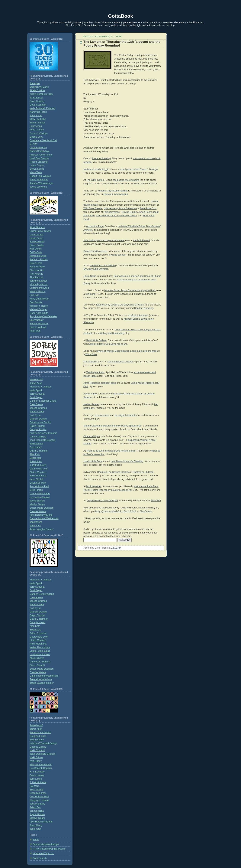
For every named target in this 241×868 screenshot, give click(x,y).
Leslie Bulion (37, 238)
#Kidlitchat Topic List (43, 853)
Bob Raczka (36, 302)
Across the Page (95, 226)
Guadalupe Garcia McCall (43, 140)
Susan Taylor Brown (40, 231)
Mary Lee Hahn (38, 119)
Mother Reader (91, 404)
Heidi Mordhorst (38, 476)
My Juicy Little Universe (96, 269)
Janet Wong (36, 522)
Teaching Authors (95, 372)
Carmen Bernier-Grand (42, 594)
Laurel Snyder (37, 165)
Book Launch (40, 858)
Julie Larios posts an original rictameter (104, 240)
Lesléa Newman (38, 148)
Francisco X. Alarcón (41, 387)
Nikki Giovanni (37, 750)
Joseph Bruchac (38, 408)
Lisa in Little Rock (93, 461)
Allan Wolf (35, 331)
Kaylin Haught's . (108, 344)
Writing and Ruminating (112, 333)
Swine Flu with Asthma (95, 251)
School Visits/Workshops (46, 844)
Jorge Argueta (37, 394)
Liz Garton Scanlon (40, 497)
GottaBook (121, 16)
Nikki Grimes (36, 444)
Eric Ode (34, 295)
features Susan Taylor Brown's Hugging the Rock (130, 290)
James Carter (37, 412)
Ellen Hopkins (37, 270)
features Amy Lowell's (120, 305)
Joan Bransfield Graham (43, 440)
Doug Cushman (38, 105)
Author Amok (91, 394)
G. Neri (34, 144)
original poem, (102, 501)
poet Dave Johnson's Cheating (127, 461)
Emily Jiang (36, 126)
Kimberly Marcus (39, 284)
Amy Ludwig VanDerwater (43, 316)
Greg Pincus (36, 490)
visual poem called (139, 169)
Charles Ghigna (38, 437)
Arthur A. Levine (38, 633)
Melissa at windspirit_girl (96, 169)
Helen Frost (36, 263)
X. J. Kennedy (37, 772)
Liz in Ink (91, 294)
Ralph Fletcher (37, 426)
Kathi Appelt (36, 390)
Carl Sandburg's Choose (120, 362)
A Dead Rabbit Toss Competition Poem (116, 216)
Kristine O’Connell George (43, 743)
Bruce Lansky (37, 775)
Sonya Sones (37, 169)
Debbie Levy (36, 137)
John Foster (36, 116)
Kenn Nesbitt (37, 479)
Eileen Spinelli (37, 665)
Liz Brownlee (37, 235)
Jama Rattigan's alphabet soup (100, 383)
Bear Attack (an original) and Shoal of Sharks (137, 276)
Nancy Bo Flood (38, 112)
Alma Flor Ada (37, 227)
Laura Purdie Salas (40, 494)
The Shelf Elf (90, 362)
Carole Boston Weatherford (44, 518)
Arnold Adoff (36, 380)
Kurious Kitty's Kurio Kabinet (113, 191)
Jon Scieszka (37, 811)
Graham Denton (38, 419)
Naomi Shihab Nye (40, 151)
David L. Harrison (39, 451)
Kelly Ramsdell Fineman (43, 108)
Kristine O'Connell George (43, 433)
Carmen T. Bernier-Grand (43, 401)
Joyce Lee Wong (39, 187)
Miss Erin (156, 501)
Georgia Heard (38, 622)
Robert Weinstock (39, 324)
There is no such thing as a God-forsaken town (111, 451)
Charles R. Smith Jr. (40, 662)
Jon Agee (35, 83)
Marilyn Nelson (38, 292)
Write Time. (92, 354)
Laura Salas (90, 276)
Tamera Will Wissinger (42, 183)
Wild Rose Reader (93, 208)
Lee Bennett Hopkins (41, 768)
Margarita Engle (38, 256)
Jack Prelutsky (37, 804)
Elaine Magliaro (38, 472)
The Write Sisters (95, 180)
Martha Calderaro (93, 426)
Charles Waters (38, 511)
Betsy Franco (37, 740)
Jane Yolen (36, 526)
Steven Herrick (38, 123)
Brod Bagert (36, 397)
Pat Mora (35, 786)
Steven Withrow (38, 327)
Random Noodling (144, 308)
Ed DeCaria (36, 252)
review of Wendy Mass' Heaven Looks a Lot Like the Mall (126, 351)
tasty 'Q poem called (116, 511)
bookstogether (94, 486)
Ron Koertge (36, 274)
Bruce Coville (37, 245)
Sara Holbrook (37, 267)
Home (36, 840)
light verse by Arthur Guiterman (120, 208)
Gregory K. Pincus (39, 800)
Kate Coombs (37, 242)
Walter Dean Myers (40, 647)
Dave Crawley (37, 101)
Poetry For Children (143, 472)
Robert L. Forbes (39, 259)
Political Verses (112, 212)
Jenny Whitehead (39, 180)
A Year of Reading (101, 158)
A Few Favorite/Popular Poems (49, 849)
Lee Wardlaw (37, 320)
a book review (102, 415)
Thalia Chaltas (37, 90)
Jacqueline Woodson (41, 679)
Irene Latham (37, 130)
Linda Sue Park (38, 483)
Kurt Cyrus (35, 415)
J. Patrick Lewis (38, 465)
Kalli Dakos (36, 249)
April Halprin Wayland (41, 515)
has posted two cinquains (126, 180)
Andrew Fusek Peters (41, 155)
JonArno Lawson (39, 281)
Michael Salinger (39, 309)
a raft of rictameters (138, 315)
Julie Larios (36, 462)
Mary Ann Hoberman (41, 765)
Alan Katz (35, 454)
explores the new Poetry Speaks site (122, 426)
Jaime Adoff (36, 383)
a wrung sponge (117, 255)
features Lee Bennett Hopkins (114, 472)
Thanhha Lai (36, 277)
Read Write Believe (96, 340)
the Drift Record (141, 240)
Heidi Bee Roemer (39, 158)
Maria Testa (36, 172)
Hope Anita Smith (39, 313)
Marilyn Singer (37, 504)
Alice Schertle (37, 658)
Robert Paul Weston (40, 176)
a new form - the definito (103, 266)
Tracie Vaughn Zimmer (42, 529)
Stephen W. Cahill (39, 87)
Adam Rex (35, 807)
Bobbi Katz (35, 458)
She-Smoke (146, 511)
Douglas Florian (38, 429)
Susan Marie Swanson (42, 508)
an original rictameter (126, 415)
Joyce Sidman (37, 501)
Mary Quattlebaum (40, 299)
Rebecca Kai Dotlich (40, 422)
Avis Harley (36, 447)
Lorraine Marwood (39, 288)
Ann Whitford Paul (39, 486)
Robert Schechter (39, 162)
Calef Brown (36, 404)
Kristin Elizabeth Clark (41, 94)
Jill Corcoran (36, 98)
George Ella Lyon (39, 469)
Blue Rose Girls (148, 208)
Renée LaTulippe (39, 133)
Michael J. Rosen (39, 306)
